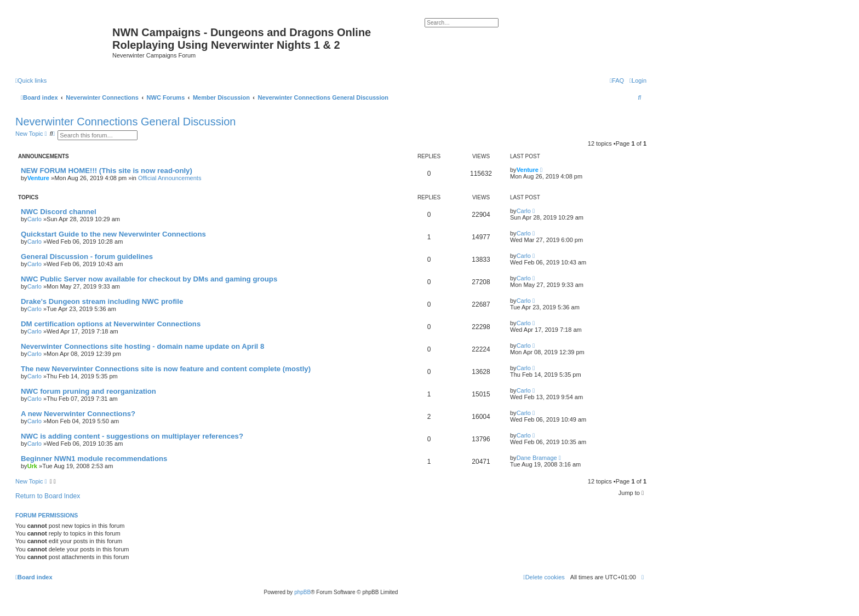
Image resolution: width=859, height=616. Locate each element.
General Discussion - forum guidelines (87, 257)
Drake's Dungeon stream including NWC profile (102, 301)
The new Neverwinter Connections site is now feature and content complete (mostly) (166, 369)
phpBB (302, 592)
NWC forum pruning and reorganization (88, 391)
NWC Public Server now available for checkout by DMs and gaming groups (149, 279)
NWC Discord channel (59, 212)
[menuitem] (638, 80)
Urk (32, 466)
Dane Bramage (537, 458)
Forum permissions (47, 515)
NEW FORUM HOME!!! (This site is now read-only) (107, 171)
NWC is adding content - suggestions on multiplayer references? (132, 436)
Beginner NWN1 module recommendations (94, 459)
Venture (38, 178)
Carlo (35, 219)
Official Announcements (170, 178)
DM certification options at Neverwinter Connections (111, 324)
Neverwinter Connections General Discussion (125, 122)
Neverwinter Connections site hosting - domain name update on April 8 (142, 346)
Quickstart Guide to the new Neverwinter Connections (113, 234)
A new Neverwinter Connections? (78, 414)
